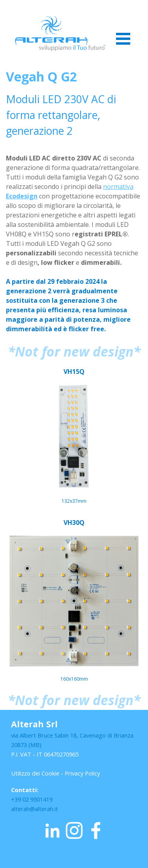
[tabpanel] (74, 200)
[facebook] (96, 830)
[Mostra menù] (123, 39)
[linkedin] (52, 830)
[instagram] (74, 830)
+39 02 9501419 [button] (32, 799)
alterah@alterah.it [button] (35, 809)
